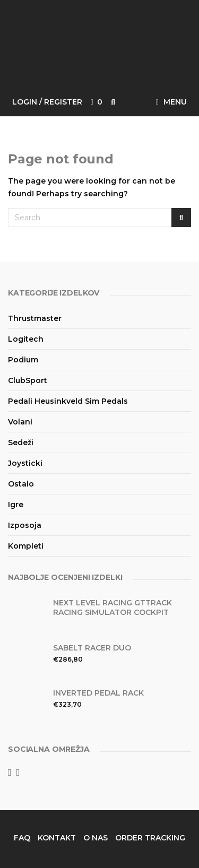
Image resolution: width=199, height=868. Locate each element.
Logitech (26, 339)
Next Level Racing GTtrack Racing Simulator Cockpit (113, 607)
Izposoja (25, 525)
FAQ (22, 838)
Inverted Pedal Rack (98, 693)
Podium (23, 360)
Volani (20, 422)
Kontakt (57, 838)
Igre (16, 505)
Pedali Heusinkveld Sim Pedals (68, 401)
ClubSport (28, 380)
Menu (171, 102)
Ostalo (21, 484)
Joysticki (25, 463)
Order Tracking (150, 838)
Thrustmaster (35, 318)
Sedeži (21, 442)
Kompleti (26, 546)
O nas (96, 838)
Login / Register (47, 102)
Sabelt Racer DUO (92, 648)
